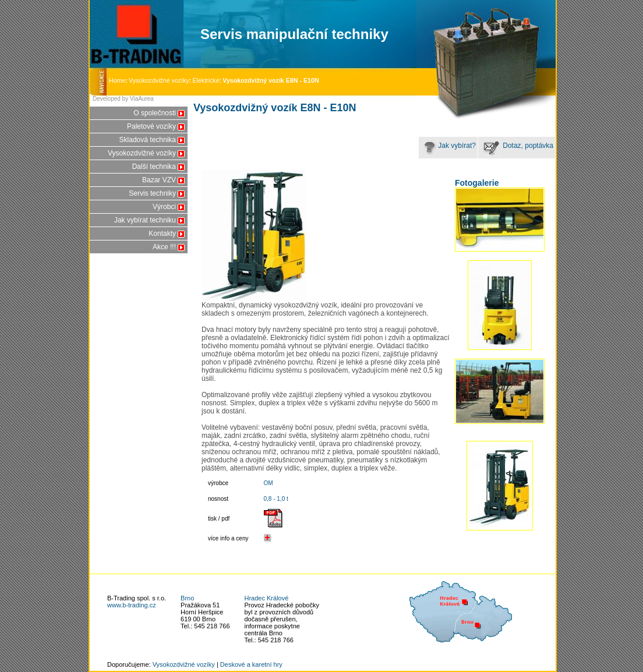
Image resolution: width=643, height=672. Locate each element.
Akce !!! (164, 247)
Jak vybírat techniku (145, 220)
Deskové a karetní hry (251, 664)
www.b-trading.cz (132, 605)
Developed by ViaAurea (123, 99)
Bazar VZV (159, 180)
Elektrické (206, 80)
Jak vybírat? (448, 146)
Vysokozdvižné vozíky (159, 80)
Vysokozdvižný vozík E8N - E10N (271, 80)
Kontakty (162, 234)
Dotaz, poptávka (517, 146)
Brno (187, 598)
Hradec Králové (267, 598)
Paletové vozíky (151, 126)
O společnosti (155, 113)
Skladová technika (148, 140)
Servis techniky (152, 193)
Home (119, 80)
